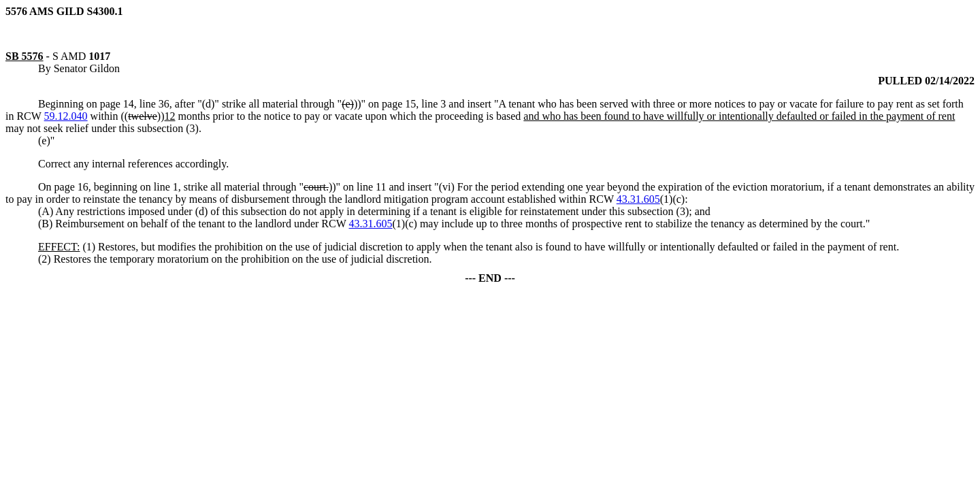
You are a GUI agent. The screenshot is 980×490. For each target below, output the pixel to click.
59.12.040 (66, 116)
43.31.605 (638, 199)
